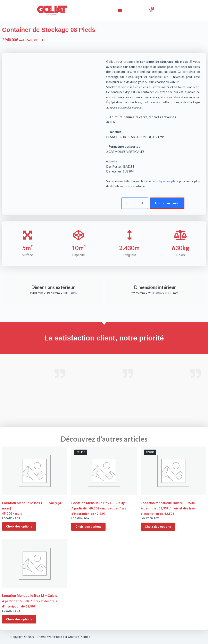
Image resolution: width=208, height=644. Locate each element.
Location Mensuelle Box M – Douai (168, 503)
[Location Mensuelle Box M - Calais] (35, 563)
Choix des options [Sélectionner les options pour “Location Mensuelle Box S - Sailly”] (88, 527)
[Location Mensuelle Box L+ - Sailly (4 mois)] (35, 471)
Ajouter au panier (167, 203)
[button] (120, 10)
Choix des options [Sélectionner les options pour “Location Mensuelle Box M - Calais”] (19, 619)
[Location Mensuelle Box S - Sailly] (104, 471)
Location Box (11, 518)
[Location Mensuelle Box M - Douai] (173, 471)
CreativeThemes (79, 637)
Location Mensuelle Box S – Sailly (98, 503)
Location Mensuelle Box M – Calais (30, 596)
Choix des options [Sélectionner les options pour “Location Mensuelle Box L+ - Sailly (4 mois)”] (19, 526)
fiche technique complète (161, 181)
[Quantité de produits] (135, 203)
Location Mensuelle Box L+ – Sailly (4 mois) (32, 506)
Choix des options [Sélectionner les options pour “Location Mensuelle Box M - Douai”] (158, 527)
